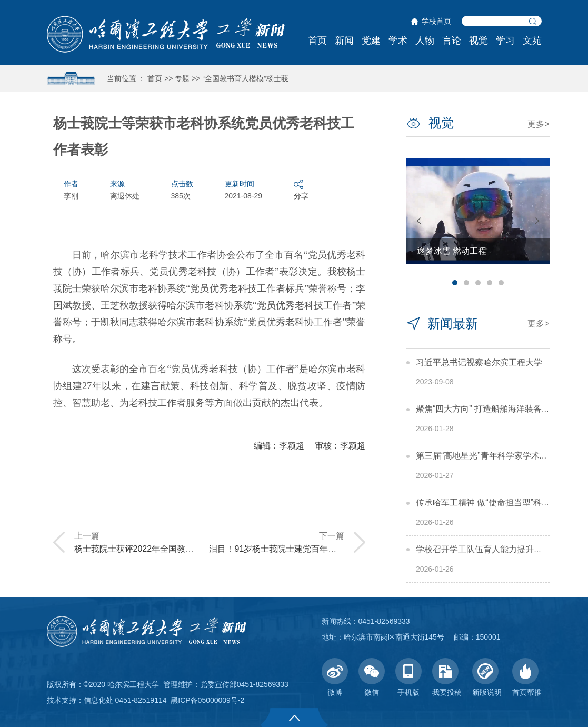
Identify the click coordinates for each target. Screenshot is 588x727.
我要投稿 (447, 677)
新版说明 (487, 677)
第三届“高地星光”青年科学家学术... (481, 456)
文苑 (532, 41)
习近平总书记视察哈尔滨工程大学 (479, 362)
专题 (182, 78)
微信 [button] (372, 677)
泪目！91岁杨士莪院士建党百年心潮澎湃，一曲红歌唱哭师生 (323, 549)
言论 (452, 41)
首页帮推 (527, 677)
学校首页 (436, 21)
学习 (505, 41)
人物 (425, 41)
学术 (398, 41)
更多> (538, 124)
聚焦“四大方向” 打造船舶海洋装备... (482, 409)
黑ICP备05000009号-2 (207, 700)
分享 (301, 189)
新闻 (344, 41)
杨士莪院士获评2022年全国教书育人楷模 (151, 549)
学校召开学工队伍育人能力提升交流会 (487, 549)
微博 (335, 677)
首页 (317, 41)
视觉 (479, 41)
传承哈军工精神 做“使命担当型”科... (482, 502)
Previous (419, 221)
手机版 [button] (408, 677)
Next (537, 221)
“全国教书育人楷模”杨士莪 (246, 78)
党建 (371, 41)
